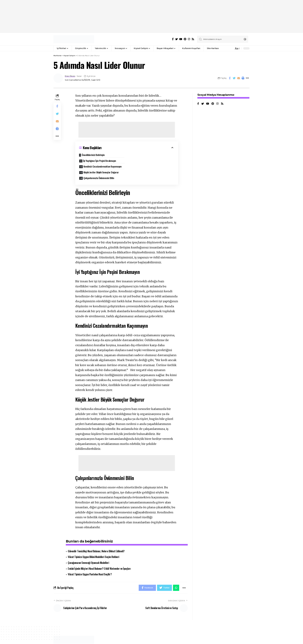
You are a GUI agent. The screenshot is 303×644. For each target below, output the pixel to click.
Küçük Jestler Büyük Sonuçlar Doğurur (151, 162)
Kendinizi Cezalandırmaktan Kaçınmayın (103, 162)
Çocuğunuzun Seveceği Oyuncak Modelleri (88, 552)
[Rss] (193, 39)
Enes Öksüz (71, 76)
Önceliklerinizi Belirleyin (93, 155)
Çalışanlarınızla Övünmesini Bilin (99, 167)
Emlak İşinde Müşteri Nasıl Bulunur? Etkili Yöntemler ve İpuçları (99, 558)
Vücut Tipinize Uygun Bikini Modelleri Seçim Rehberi (94, 546)
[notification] (231, 48)
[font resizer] (237, 48)
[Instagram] (189, 39)
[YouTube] (181, 39)
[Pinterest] (185, 39)
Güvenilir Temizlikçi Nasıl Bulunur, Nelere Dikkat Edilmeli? (96, 541)
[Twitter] (176, 39)
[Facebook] (173, 39)
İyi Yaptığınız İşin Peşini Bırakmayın (149, 156)
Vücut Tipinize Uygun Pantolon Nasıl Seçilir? (90, 564)
